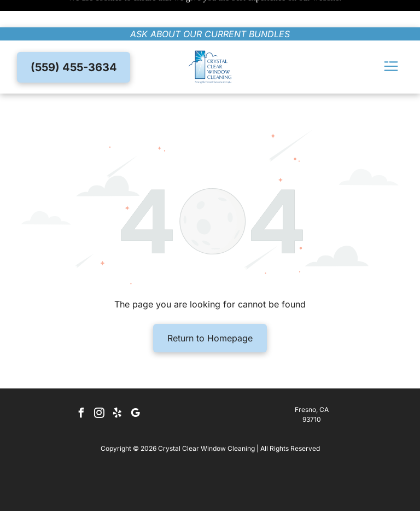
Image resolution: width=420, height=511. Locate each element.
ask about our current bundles (210, 7)
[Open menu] (391, 40)
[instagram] (100, 387)
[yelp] (118, 387)
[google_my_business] (136, 387)
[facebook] (81, 387)
